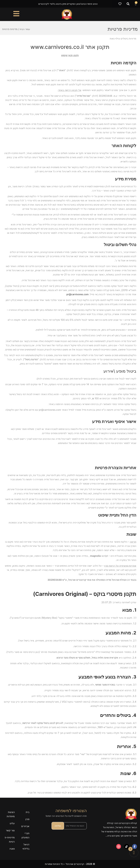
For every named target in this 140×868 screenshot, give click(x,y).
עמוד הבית (25, 29)
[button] (128, 4)
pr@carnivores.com (78, 294)
